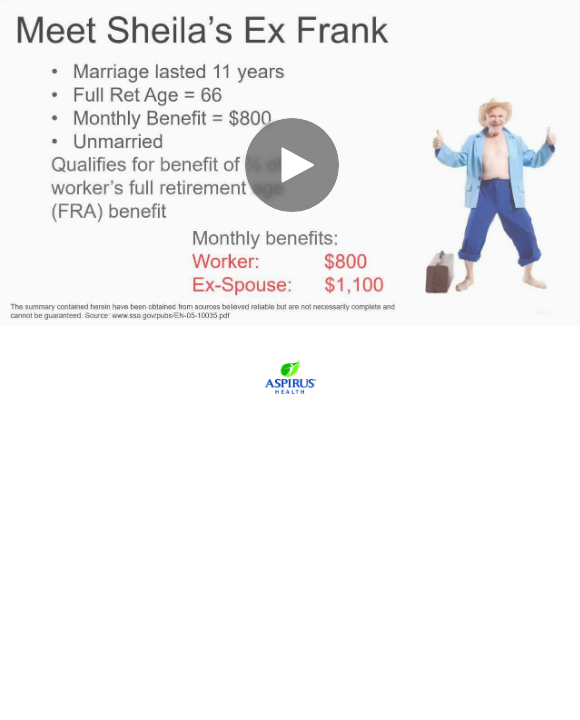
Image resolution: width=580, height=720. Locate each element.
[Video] (290, 163)
